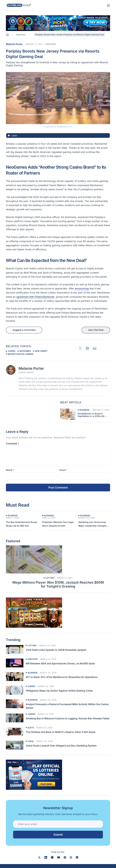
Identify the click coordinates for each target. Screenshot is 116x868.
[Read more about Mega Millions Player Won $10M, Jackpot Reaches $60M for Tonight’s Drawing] (58, 559)
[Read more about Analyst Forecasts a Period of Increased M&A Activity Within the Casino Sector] (15, 704)
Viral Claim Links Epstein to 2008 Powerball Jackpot (56, 650)
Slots (31, 728)
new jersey (41, 351)
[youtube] (59, 857)
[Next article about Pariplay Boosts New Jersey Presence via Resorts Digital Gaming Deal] (68, 414)
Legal (31, 741)
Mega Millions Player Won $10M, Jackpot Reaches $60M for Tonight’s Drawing (58, 584)
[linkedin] (46, 857)
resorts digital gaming (21, 354)
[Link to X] (80, 348)
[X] (39, 857)
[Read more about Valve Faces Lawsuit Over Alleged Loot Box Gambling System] (15, 745)
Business (84, 410)
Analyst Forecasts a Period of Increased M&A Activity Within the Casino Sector (67, 706)
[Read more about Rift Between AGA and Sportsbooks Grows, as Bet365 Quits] (15, 663)
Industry (33, 659)
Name (10, 470)
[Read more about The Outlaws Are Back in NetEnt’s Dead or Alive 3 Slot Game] (15, 732)
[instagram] (65, 857)
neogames (25, 351)
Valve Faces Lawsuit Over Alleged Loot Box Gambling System (61, 746)
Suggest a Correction (24, 330)
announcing (82, 288)
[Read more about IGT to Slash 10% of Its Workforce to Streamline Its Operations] (15, 677)
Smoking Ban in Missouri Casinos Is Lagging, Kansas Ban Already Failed (68, 718)
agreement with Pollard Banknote (35, 297)
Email (63, 470)
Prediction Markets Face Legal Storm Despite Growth (58, 524)
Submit (58, 835)
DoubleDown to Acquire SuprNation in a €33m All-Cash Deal (91, 415)
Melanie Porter (14, 44)
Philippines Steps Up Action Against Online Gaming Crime (59, 691)
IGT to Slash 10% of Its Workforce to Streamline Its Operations (62, 677)
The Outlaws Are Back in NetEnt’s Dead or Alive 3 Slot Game (61, 732)
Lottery (50, 578)
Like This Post (96, 330)
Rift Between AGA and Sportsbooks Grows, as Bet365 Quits (60, 663)
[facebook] (52, 857)
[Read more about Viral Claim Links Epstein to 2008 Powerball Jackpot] (15, 649)
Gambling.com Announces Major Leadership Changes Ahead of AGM (92, 524)
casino (12, 351)
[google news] (71, 857)
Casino (31, 686)
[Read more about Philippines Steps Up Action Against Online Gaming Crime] (15, 690)
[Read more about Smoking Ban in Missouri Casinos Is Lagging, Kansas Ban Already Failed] (15, 718)
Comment (12, 444)
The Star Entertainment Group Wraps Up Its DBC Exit (21, 524)
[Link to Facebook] (87, 348)
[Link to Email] (95, 348)
